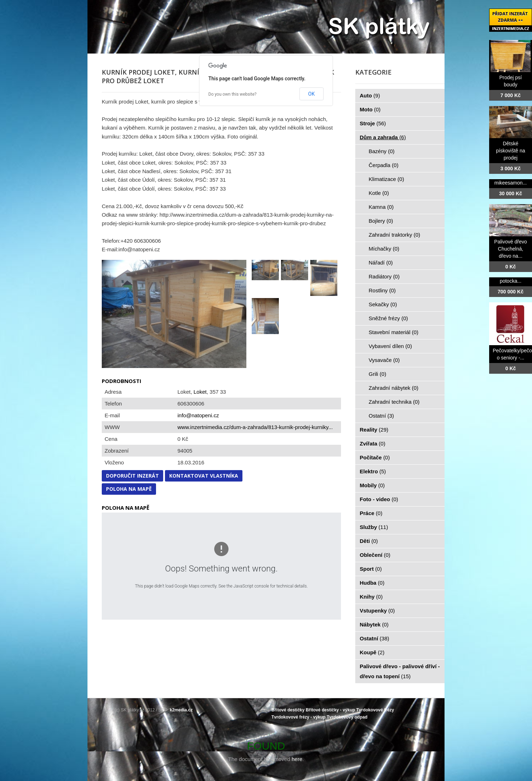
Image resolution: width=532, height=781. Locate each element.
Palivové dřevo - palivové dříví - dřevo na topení (400, 671)
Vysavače (384, 360)
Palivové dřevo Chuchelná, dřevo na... (511, 249)
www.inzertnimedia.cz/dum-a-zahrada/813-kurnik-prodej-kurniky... (255, 427)
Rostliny (382, 290)
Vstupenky (377, 611)
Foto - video (379, 499)
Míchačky (384, 249)
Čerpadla (384, 165)
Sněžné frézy (388, 318)
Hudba (372, 583)
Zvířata (373, 444)
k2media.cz (181, 710)
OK (311, 94)
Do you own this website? (233, 94)
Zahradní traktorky (395, 235)
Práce (371, 513)
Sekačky (383, 304)
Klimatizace (387, 179)
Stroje (373, 123)
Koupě (372, 652)
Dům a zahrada (383, 137)
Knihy (371, 597)
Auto (370, 95)
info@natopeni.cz (198, 415)
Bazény (382, 151)
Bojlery (381, 221)
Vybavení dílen (390, 346)
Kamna (381, 207)
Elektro (373, 471)
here (297, 759)
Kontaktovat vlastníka (204, 476)
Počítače (375, 457)
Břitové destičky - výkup (330, 710)
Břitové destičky (288, 710)
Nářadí (381, 263)
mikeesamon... (510, 183)
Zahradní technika (394, 402)
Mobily (372, 485)
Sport (371, 569)
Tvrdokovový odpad (347, 717)
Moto (370, 109)
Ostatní (382, 416)
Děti (369, 541)
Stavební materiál (394, 332)
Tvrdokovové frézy (375, 710)
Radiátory (384, 276)
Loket (200, 392)
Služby (374, 527)
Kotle (379, 193)
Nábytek (374, 624)
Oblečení (375, 555)
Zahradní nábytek (394, 388)
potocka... (511, 281)
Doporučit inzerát (132, 476)
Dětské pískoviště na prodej (511, 151)
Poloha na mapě (129, 489)
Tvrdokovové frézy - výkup (298, 717)
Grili (378, 374)
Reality (374, 430)
